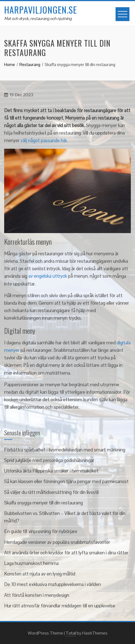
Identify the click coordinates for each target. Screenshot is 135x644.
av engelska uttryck (48, 276)
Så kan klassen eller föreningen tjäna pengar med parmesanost (66, 481)
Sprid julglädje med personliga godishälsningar (49, 460)
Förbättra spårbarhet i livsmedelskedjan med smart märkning (65, 450)
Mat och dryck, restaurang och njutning (38, 18)
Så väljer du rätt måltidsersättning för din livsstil (51, 492)
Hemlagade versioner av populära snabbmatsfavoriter (57, 542)
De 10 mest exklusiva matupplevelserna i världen (52, 584)
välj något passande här (44, 140)
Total (71, 633)
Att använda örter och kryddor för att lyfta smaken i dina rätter (66, 553)
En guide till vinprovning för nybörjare (41, 531)
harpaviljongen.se (41, 10)
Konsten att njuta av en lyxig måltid (40, 574)
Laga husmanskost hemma (31, 563)
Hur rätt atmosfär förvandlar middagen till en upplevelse (60, 606)
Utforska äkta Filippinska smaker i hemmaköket (51, 471)
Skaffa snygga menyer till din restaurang (43, 503)
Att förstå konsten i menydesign (37, 595)
